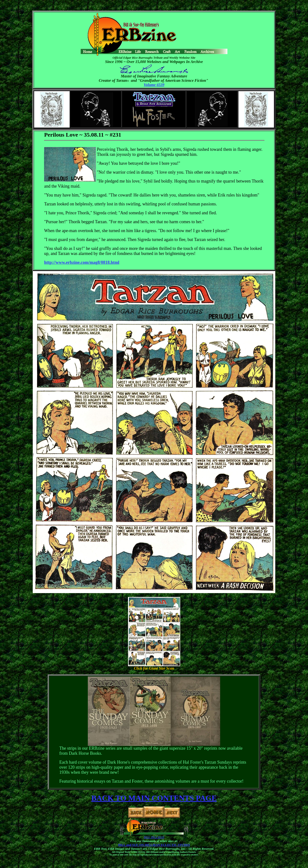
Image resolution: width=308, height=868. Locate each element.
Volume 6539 (154, 85)
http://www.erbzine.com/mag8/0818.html (82, 262)
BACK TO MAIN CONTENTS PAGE (154, 798)
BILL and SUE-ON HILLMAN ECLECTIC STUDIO (154, 845)
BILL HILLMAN (154, 837)
